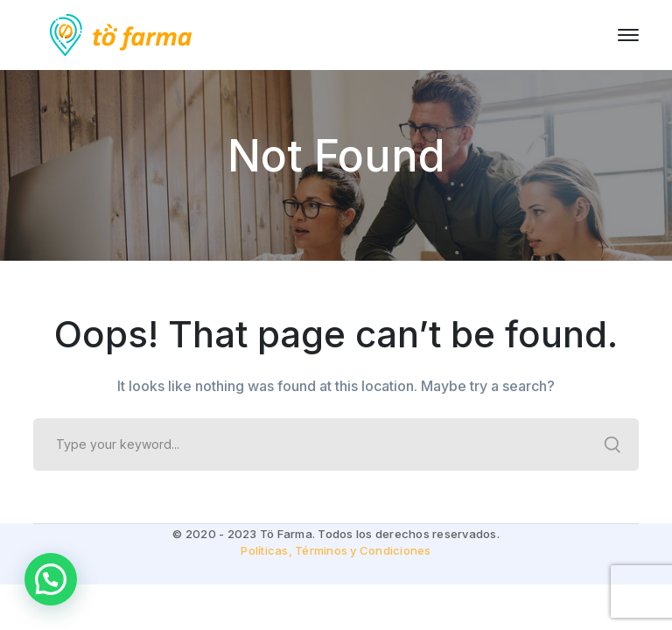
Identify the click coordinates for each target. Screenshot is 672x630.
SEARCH (612, 444)
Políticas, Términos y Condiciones (336, 550)
